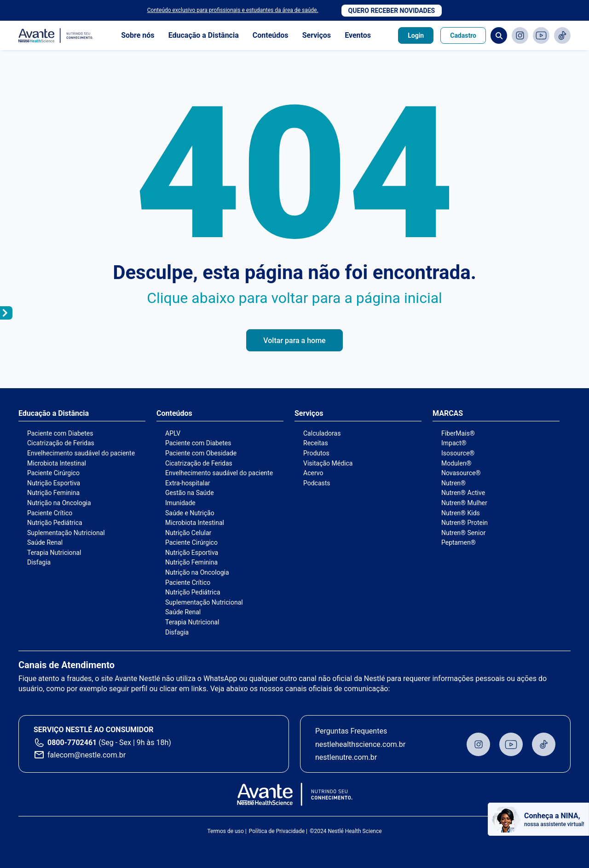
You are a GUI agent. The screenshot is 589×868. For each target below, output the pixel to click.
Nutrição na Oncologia (59, 503)
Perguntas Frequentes (351, 731)
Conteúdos (271, 35)
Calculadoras (322, 433)
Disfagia (39, 562)
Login (416, 35)
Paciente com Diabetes (60, 433)
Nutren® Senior (463, 533)
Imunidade (180, 503)
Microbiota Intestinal (57, 463)
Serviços (317, 35)
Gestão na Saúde (190, 493)
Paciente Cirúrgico (53, 473)
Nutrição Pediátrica (55, 523)
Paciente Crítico (50, 513)
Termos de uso (225, 831)
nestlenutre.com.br (346, 757)
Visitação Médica (328, 463)
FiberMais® (458, 433)
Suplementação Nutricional (66, 533)
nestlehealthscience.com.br (360, 744)
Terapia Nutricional (54, 553)
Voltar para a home (294, 341)
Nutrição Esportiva (54, 483)
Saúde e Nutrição (190, 513)
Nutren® (453, 483)
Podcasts (317, 483)
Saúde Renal (45, 542)
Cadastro (463, 35)
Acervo (313, 473)
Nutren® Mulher (464, 503)
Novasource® (461, 473)
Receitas (316, 443)
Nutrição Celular (188, 533)
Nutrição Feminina (53, 493)
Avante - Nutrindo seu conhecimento (56, 36)
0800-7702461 (72, 743)
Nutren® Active (463, 493)
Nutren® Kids (461, 513)
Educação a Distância (204, 35)
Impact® (454, 443)
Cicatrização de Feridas (61, 443)
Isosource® (458, 453)
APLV (173, 433)
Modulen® (456, 463)
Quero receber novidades (392, 11)
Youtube (541, 35)
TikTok (562, 35)
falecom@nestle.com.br (87, 755)
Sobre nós (138, 35)
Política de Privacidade (277, 831)
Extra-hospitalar (188, 483)
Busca (499, 35)
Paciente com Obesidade (201, 453)
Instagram (520, 35)
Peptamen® (459, 542)
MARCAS (448, 414)
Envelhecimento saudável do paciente (81, 453)
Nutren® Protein (465, 523)
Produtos (316, 453)
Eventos (358, 35)
